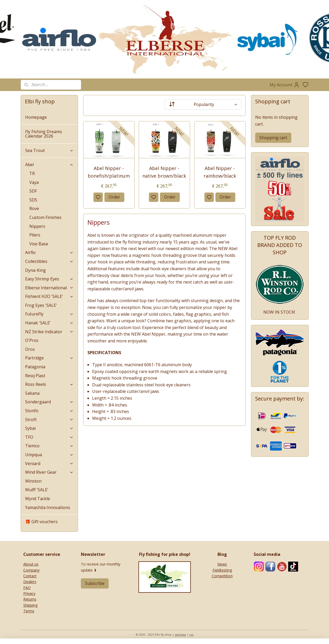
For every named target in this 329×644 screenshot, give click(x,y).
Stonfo (49, 411)
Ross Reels (49, 384)
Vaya (34, 182)
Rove (34, 208)
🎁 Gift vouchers (41, 522)
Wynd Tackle (38, 499)
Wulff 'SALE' (37, 490)
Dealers (30, 582)
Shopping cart (273, 138)
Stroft (49, 420)
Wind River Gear (49, 472)
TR (32, 173)
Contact (30, 576)
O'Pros (32, 340)
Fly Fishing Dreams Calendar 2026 (44, 134)
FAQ (27, 588)
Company (31, 570)
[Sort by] (203, 104)
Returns (30, 599)
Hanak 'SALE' (49, 323)
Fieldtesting (222, 570)
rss (191, 634)
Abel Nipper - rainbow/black (220, 172)
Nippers (37, 226)
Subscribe (95, 583)
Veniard (49, 464)
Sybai (49, 428)
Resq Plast (35, 376)
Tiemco (49, 446)
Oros (30, 349)
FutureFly (49, 314)
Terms (29, 611)
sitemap (180, 634)
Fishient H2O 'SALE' (49, 296)
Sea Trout (49, 150)
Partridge (49, 358)
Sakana (32, 393)
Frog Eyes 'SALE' (41, 305)
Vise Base (39, 244)
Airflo (49, 252)
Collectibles (49, 261)
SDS (33, 200)
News (222, 564)
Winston (33, 481)
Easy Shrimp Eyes (49, 279)
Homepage (36, 117)
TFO (49, 437)
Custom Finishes (45, 217)
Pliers (35, 235)
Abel (49, 165)
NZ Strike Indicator (49, 332)
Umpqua (49, 455)
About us (31, 564)
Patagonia (35, 367)
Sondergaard (49, 402)
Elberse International (49, 288)
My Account (285, 85)
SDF (33, 191)
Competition (222, 576)
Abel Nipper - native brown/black (164, 172)
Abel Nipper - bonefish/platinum (109, 172)
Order (114, 197)
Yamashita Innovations (48, 507)
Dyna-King (35, 270)
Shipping (30, 605)
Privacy (29, 593)
